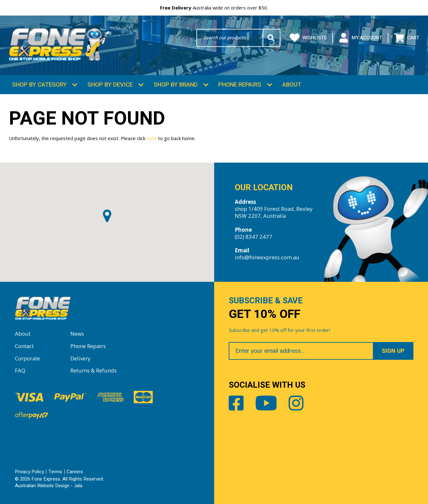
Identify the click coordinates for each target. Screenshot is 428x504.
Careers (75, 472)
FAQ (20, 370)
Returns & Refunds (93, 370)
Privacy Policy (29, 472)
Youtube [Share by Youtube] (266, 403)
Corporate (27, 358)
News (77, 334)
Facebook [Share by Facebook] (236, 403)
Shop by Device (110, 85)
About (292, 85)
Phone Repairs (240, 85)
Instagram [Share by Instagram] (296, 403)
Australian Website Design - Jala (49, 486)
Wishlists (308, 38)
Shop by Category (39, 85)
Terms (55, 472)
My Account (360, 38)
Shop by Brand (176, 85)
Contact (24, 346)
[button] (107, 216)
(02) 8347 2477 (253, 237)
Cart (407, 38)
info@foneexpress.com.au (267, 257)
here (152, 138)
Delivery (80, 358)
